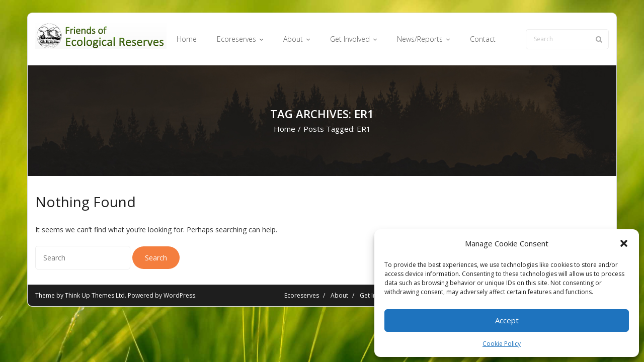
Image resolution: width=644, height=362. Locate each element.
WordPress (179, 295)
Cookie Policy (502, 344)
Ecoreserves (302, 295)
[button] (624, 243)
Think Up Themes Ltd (95, 295)
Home (285, 129)
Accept (507, 320)
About (339, 295)
